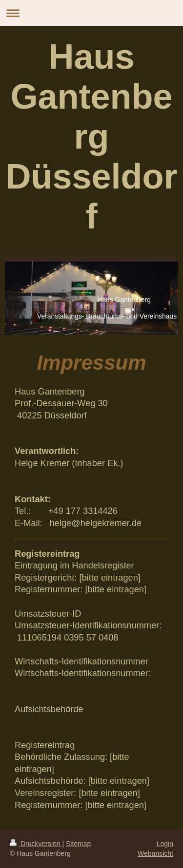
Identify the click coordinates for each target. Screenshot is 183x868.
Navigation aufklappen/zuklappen (91, 13)
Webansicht (155, 853)
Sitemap (78, 844)
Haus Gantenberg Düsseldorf (91, 136)
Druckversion (36, 844)
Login (165, 844)
